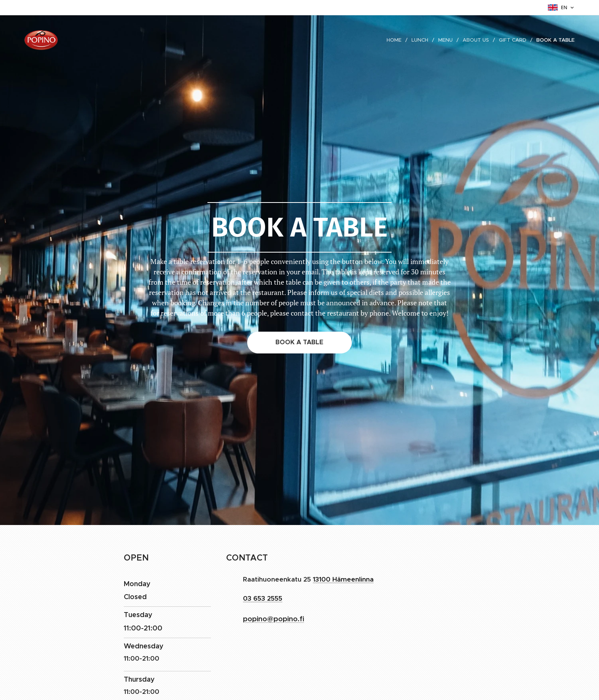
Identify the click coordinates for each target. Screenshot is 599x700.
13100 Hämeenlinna (343, 579)
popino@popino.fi (274, 619)
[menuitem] (397, 40)
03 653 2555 (263, 598)
